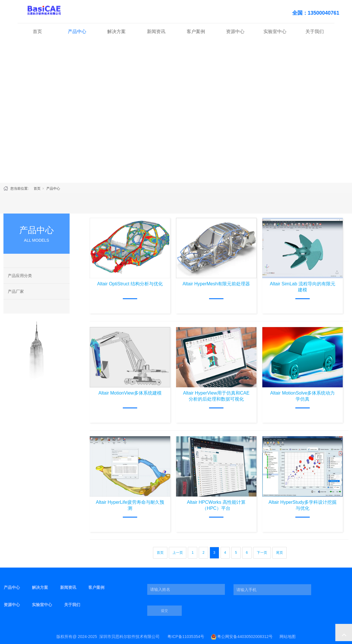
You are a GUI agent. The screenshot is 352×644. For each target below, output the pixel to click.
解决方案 (116, 31)
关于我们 (315, 31)
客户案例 (196, 31)
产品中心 (77, 31)
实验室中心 (275, 31)
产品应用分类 (20, 276)
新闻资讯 (156, 31)
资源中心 (235, 31)
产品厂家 (16, 291)
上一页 (178, 553)
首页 (37, 31)
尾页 (280, 553)
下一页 (262, 553)
